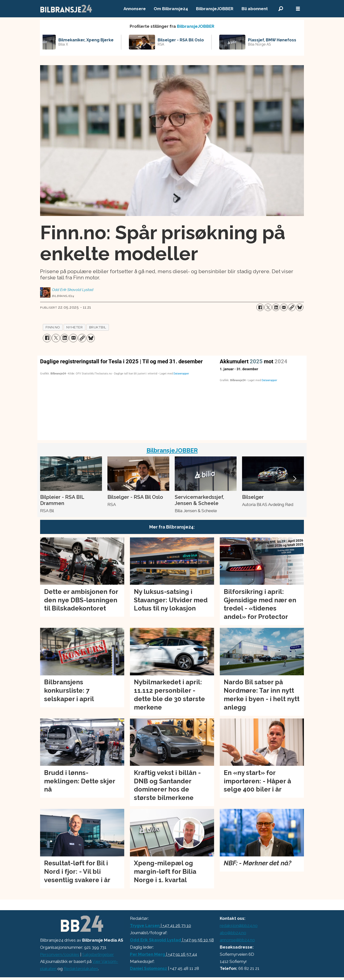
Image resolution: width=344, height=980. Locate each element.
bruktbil (98, 327)
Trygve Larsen (145, 926)
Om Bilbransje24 (171, 9)
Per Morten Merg (147, 954)
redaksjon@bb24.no (239, 926)
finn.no (53, 327)
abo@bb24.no (233, 933)
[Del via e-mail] (284, 307)
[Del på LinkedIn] (276, 307)
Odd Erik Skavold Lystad (156, 940)
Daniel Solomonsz (148, 968)
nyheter (75, 327)
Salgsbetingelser (98, 954)
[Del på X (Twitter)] (268, 307)
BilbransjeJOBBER (215, 9)
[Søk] (281, 9)
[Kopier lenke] (292, 307)
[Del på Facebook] (260, 307)
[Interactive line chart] (262, 397)
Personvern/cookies (60, 954)
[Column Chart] (127, 397)
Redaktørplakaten (81, 969)
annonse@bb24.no (237, 940)
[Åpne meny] (298, 9)
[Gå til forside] (66, 9)
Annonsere (135, 9)
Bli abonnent (255, 9)
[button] (294, 478)
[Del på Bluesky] (300, 307)
